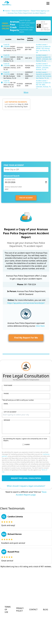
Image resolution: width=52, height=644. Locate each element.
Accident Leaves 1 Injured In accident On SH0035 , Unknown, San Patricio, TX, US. (44, 58)
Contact (33, 610)
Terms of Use (8, 609)
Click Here (40, 326)
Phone (6, 394)
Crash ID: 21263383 (7, 65)
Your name (8, 385)
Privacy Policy (20, 610)
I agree (27, 445)
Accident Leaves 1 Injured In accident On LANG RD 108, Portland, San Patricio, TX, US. (44, 75)
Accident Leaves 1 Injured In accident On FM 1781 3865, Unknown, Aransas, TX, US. (43, 85)
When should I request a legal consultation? (26, 486)
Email (6, 404)
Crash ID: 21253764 (7, 73)
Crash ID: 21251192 (7, 82)
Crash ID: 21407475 (7, 56)
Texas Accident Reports (20, 11)
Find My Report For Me (26, 338)
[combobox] (26, 415)
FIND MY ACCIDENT (26, 198)
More (26, 92)
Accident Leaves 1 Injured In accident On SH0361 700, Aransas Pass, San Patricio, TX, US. (43, 49)
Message (7, 420)
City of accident (10, 412)
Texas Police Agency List (40, 11)
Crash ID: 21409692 (7, 46)
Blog (46, 610)
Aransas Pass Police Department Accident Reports (27, 13)
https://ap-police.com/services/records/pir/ (26, 303)
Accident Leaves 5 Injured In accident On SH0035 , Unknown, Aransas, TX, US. (43, 67)
